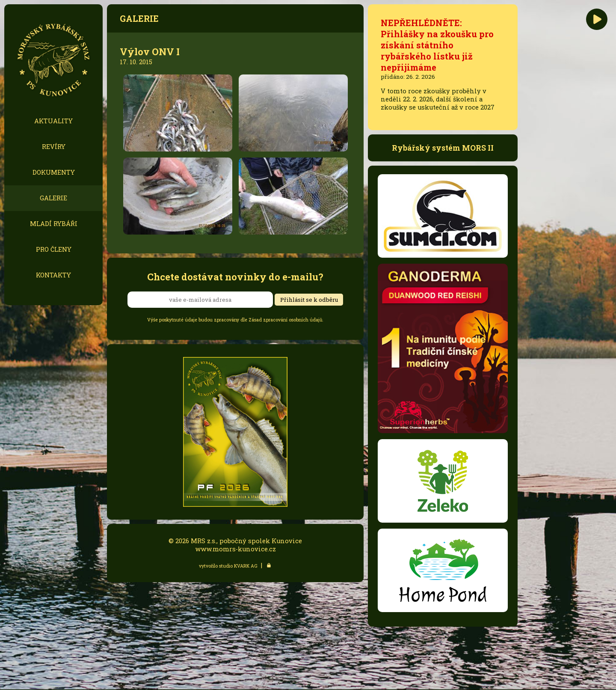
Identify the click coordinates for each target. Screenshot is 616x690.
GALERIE (53, 198)
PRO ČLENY (54, 249)
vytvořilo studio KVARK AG (228, 566)
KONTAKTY (53, 275)
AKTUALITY (53, 121)
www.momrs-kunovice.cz (235, 549)
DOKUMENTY (54, 172)
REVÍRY (54, 147)
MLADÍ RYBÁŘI (54, 224)
